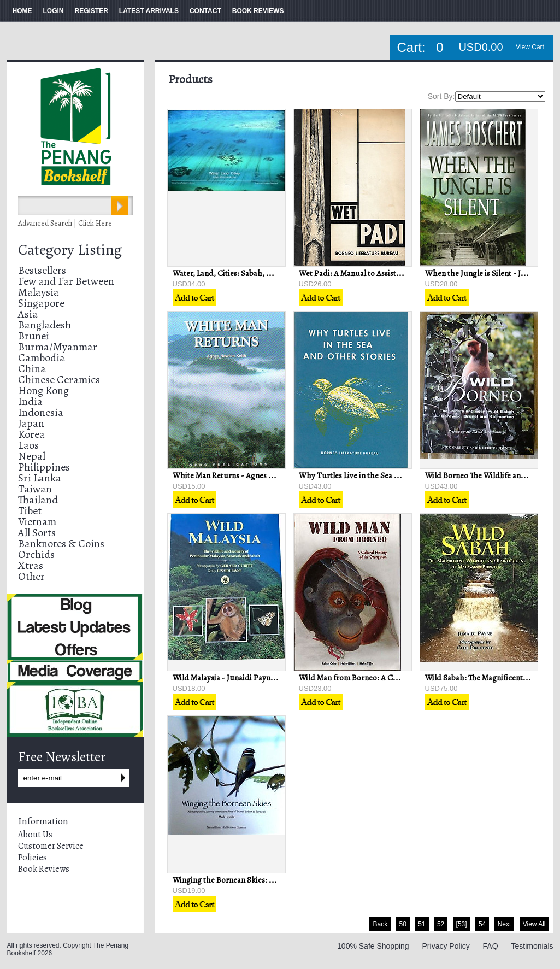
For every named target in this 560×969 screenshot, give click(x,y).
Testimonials (532, 946)
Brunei (34, 336)
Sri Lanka (40, 478)
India (30, 401)
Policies (33, 858)
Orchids (36, 554)
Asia (28, 314)
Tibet (30, 511)
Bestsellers (42, 270)
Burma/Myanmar (58, 347)
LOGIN (54, 11)
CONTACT (205, 11)
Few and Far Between (66, 281)
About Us (35, 835)
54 (482, 924)
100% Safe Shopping (373, 946)
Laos (28, 445)
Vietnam (37, 522)
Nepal (32, 456)
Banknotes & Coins (61, 544)
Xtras (31, 565)
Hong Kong (43, 390)
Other (31, 576)
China (32, 369)
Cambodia (42, 358)
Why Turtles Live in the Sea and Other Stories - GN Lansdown (405, 475)
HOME (22, 11)
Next (505, 924)
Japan (31, 423)
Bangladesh (45, 325)
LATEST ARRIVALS (149, 11)
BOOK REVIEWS (258, 11)
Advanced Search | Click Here (65, 223)
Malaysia (39, 292)
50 (402, 924)
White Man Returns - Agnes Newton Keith (244, 475)
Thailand (38, 500)
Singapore (41, 303)
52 (441, 924)
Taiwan (35, 489)
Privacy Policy (446, 946)
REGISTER (92, 11)
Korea (31, 434)
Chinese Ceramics (59, 380)
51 (422, 924)
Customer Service (51, 846)
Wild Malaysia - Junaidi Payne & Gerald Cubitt (252, 678)
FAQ (491, 946)
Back (380, 924)
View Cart (530, 47)
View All (534, 924)
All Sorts (37, 533)
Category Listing (70, 250)
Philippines (44, 467)
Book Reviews (44, 869)
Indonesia (41, 412)
